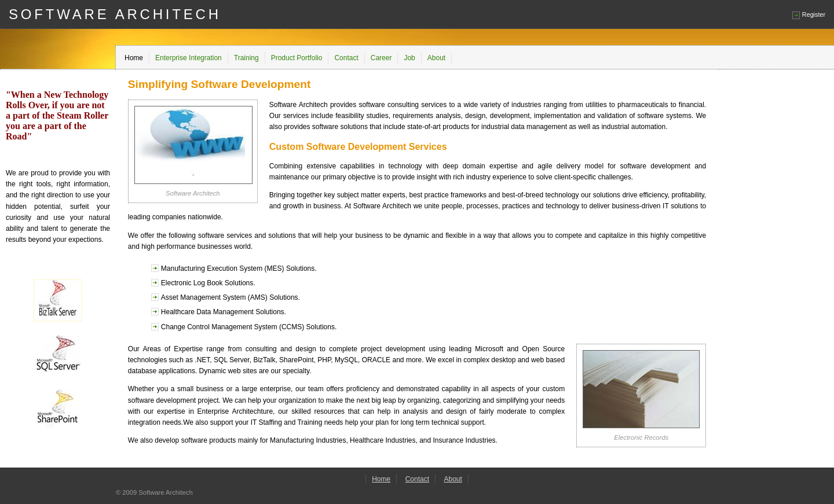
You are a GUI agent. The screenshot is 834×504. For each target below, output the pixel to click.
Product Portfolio (297, 58)
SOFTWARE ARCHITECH (115, 14)
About (436, 58)
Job (409, 58)
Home (134, 58)
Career (381, 58)
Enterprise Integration (189, 58)
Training (246, 58)
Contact (346, 58)
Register (814, 14)
